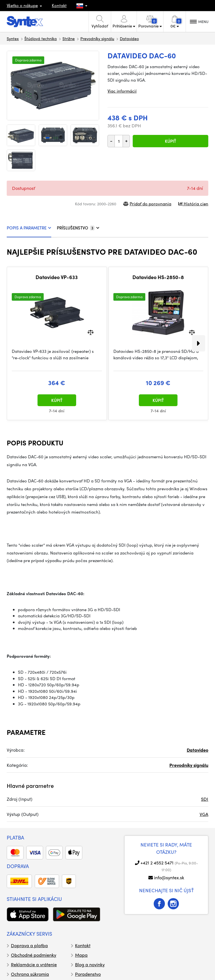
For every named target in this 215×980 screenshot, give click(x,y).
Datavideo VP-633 (57, 277)
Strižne (69, 38)
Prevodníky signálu (97, 38)
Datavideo (129, 38)
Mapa (81, 955)
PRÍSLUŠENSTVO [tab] (78, 228)
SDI (205, 799)
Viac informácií (122, 91)
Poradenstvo (88, 974)
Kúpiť (170, 141)
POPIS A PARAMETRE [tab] (29, 228)
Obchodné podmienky (34, 955)
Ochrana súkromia (30, 974)
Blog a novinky (90, 964)
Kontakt (59, 5)
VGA (204, 814)
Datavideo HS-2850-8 (158, 277)
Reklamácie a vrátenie (34, 964)
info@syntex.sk (169, 877)
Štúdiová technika (41, 38)
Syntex (13, 38)
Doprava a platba (29, 945)
